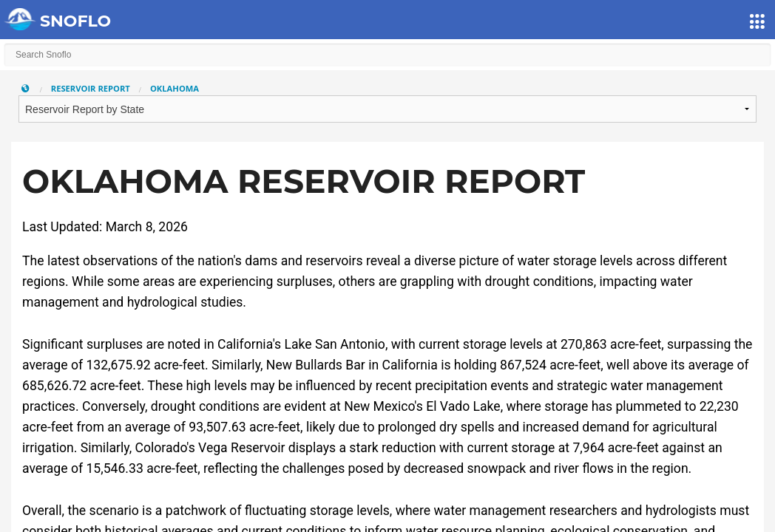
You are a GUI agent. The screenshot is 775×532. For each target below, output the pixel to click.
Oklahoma (175, 88)
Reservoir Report (91, 88)
